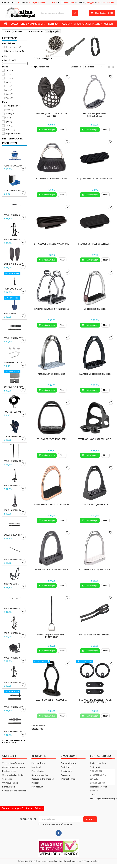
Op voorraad (13, 47)
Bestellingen (67, 767)
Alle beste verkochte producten (14, 742)
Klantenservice (9, 771)
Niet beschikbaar (15, 51)
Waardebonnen (68, 779)
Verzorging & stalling (87, 24)
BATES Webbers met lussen (95, 635)
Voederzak (10, 313)
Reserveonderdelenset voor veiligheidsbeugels (95, 701)
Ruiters (53, 24)
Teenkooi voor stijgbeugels (95, 439)
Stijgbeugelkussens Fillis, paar (95, 179)
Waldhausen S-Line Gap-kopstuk (15, 215)
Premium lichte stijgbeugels (52, 569)
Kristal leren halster (15, 584)
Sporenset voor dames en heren (15, 363)
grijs (9, 122)
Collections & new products (28, 24)
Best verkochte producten (12, 141)
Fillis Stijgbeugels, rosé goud (52, 504)
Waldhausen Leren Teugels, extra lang (15, 707)
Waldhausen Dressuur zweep (15, 461)
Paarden (66, 24)
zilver (9, 125)
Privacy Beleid (9, 787)
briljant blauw (13, 133)
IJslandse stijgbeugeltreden (95, 244)
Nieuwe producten (40, 775)
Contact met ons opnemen (14, 791)
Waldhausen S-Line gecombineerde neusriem (15, 486)
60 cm (9, 94)
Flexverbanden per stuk (15, 190)
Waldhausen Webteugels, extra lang (15, 338)
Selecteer (95, 67)
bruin (9, 110)
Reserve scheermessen (15, 387)
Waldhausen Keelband (15, 559)
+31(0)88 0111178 (37, 3)
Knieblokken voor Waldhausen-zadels (15, 264)
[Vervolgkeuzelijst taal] (69, 3)
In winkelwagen (47, 130)
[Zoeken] (59, 13)
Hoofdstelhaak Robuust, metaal (15, 412)
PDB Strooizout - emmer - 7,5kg (15, 166)
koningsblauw (13, 106)
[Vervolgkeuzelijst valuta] (56, 3)
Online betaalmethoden (13, 775)
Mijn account (37, 787)
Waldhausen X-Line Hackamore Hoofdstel (15, 682)
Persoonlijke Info (69, 763)
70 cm (9, 98)
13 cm (9, 86)
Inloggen (91, 3)
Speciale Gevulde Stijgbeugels (52, 309)
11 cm (9, 74)
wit (8, 118)
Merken (108, 24)
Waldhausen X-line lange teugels (15, 658)
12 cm (9, 78)
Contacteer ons (9, 3)
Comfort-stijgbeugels (95, 504)
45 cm (9, 90)
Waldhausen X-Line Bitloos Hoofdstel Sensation (15, 240)
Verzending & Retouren (13, 763)
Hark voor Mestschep (15, 289)
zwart (10, 114)
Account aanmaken (106, 3)
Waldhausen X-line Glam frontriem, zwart (15, 609)
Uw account (69, 756)
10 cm (9, 70)
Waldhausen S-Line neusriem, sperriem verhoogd (15, 510)
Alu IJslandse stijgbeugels (52, 700)
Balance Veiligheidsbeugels (95, 374)
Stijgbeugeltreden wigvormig (52, 244)
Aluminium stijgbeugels (52, 374)
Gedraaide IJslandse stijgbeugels (95, 115)
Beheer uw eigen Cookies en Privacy (22, 808)
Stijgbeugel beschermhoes (52, 179)
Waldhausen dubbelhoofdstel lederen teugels (15, 732)
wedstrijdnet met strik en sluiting (52, 115)
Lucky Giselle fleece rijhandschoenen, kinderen (15, 436)
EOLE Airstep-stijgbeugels (52, 439)
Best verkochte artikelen (43, 779)
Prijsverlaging (38, 771)
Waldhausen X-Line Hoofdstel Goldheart (15, 633)
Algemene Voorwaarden (13, 767)
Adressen (65, 775)
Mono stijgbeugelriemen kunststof (52, 636)
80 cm (9, 82)
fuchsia (10, 129)
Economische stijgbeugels (95, 569)
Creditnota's (66, 771)
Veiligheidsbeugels (95, 309)
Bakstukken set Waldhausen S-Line (15, 535)
